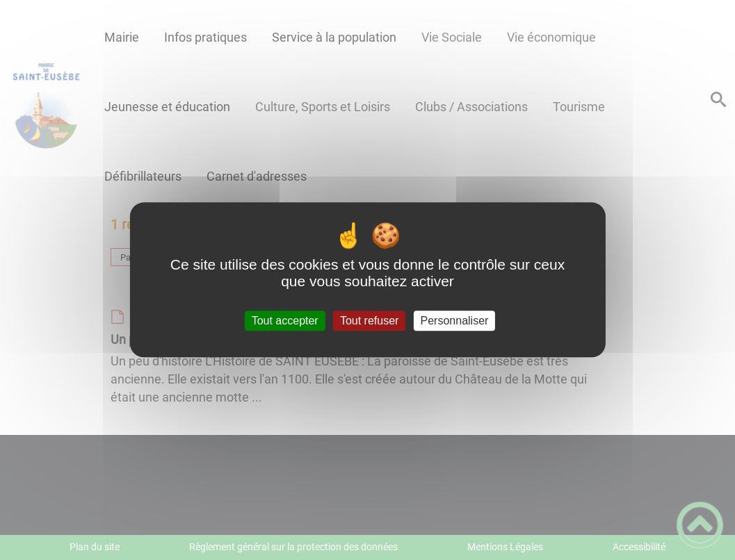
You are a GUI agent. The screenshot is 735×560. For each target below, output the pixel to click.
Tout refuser (369, 321)
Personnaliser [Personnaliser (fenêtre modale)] (455, 321)
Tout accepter (285, 321)
